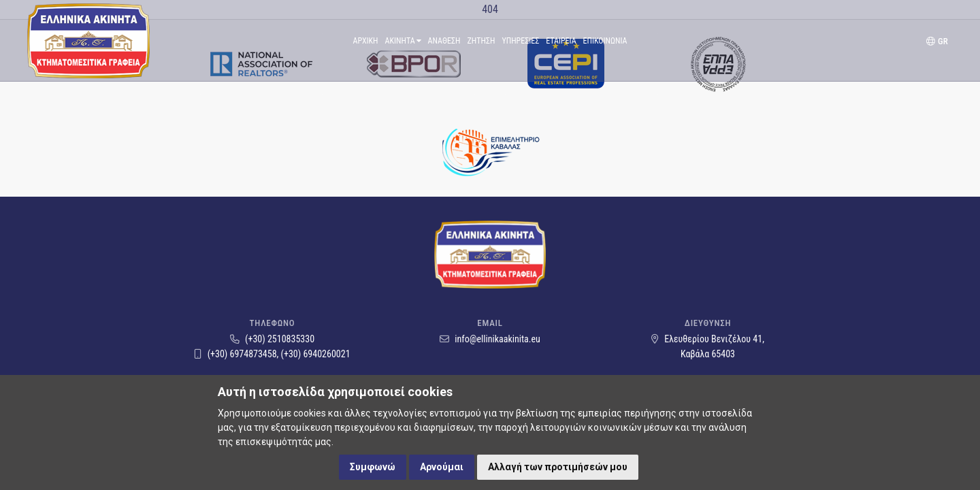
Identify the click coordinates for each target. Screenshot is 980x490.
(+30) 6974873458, (237, 354)
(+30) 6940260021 (316, 354)
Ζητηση (481, 41)
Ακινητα (403, 41)
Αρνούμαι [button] (442, 467)
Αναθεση (444, 41)
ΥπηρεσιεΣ (520, 41)
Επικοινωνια (605, 41)
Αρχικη (366, 41)
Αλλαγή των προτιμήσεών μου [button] (558, 467)
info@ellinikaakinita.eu (490, 339)
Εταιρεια (561, 41)
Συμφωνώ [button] (373, 467)
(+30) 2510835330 (272, 339)
